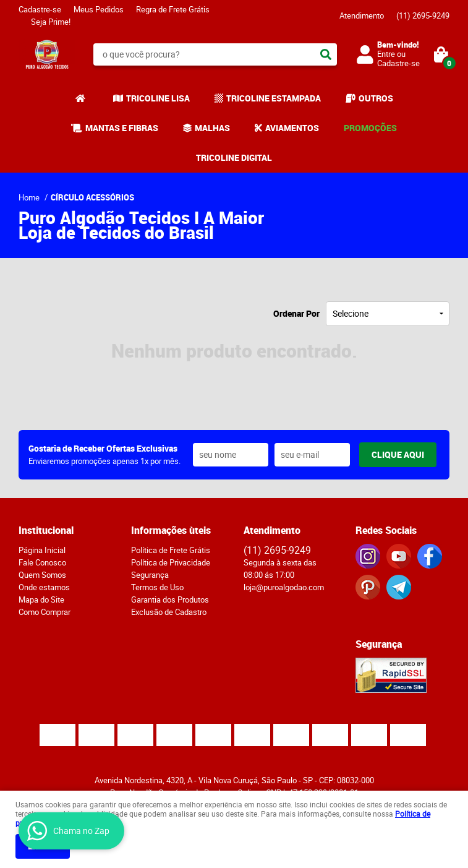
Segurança (150, 575)
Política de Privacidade (171, 562)
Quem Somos (42, 575)
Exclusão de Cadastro (169, 612)
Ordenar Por (296, 313)
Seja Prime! (51, 22)
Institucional (46, 530)
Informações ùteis (171, 530)
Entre (386, 54)
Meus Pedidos (99, 9)
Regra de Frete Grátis (173, 9)
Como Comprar (45, 612)
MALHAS (212, 128)
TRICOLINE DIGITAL (234, 157)
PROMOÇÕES (370, 128)
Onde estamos (44, 587)
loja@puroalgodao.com (284, 587)
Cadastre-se (40, 9)
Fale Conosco (42, 562)
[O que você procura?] (326, 54)
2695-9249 (423, 15)
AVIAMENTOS (292, 128)
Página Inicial (42, 550)
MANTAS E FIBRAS (122, 128)
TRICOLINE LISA (158, 98)
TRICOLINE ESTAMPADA (274, 98)
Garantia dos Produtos (170, 599)
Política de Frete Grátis (171, 550)
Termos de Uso (157, 587)
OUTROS (376, 98)
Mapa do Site (41, 599)
